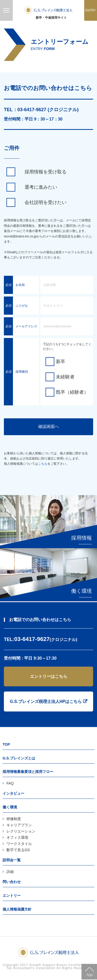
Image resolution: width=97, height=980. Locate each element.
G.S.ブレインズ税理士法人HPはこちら (46, 701)
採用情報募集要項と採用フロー (28, 772)
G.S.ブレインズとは (19, 758)
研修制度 (14, 819)
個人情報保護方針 (17, 909)
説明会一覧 (12, 860)
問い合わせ (12, 882)
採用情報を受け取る (46, 172)
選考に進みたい (41, 187)
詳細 (10, 872)
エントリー (12, 896)
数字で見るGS (18, 850)
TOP (6, 744)
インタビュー (13, 793)
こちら (43, 464)
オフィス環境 (17, 837)
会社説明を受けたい (46, 202)
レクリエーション (21, 831)
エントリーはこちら (49, 676)
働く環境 (10, 807)
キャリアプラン (19, 825)
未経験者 (65, 377)
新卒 (61, 362)
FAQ (10, 783)
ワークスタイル (19, 844)
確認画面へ (49, 426)
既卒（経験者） (72, 392)
